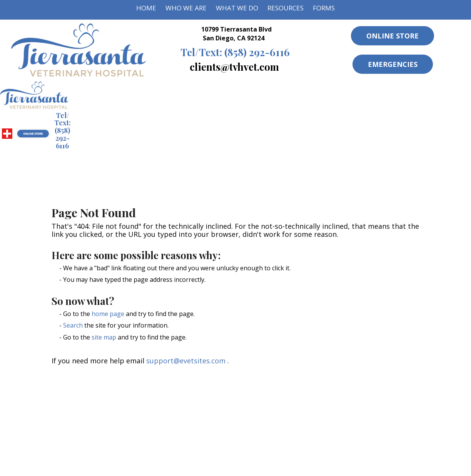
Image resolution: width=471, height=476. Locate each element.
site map (104, 337)
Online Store (392, 36)
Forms (324, 8)
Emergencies (393, 64)
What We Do (237, 8)
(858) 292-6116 (235, 52)
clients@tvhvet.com (234, 67)
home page (108, 314)
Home (146, 8)
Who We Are (186, 8)
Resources (286, 8)
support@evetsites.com (186, 361)
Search (73, 325)
